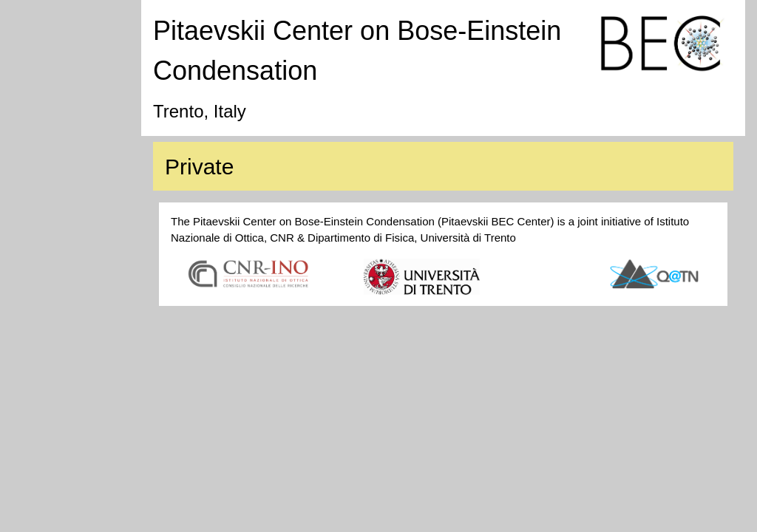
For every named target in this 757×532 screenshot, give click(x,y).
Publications (54, 99)
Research (47, 42)
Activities (45, 127)
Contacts (45, 213)
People (41, 71)
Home (38, 14)
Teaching (46, 156)
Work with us (55, 184)
